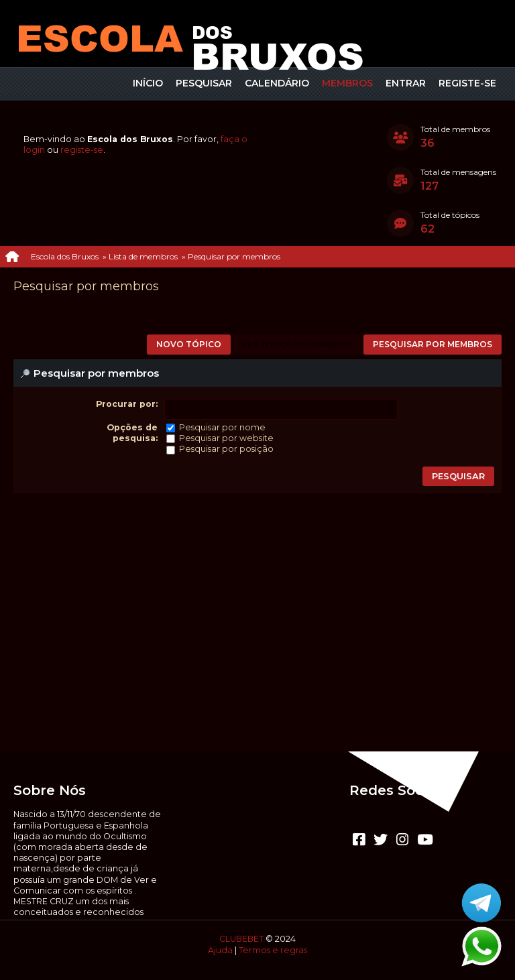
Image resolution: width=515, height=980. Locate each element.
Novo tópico (189, 344)
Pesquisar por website (226, 438)
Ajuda (220, 950)
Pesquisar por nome (222, 427)
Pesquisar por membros (433, 344)
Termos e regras (273, 950)
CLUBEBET (241, 939)
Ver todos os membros (297, 344)
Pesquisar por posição (226, 449)
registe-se (82, 150)
